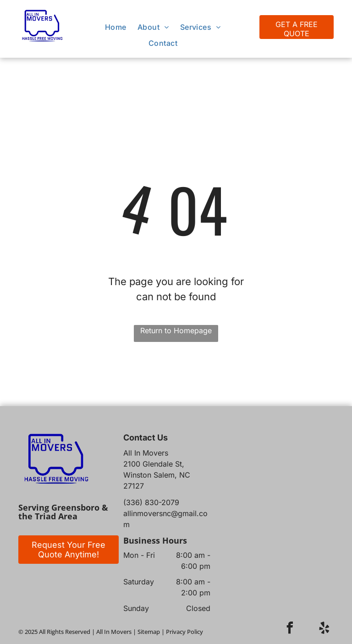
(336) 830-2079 (151, 502)
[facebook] (290, 629)
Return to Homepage (176, 330)
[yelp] (324, 629)
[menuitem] (116, 27)
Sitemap (149, 632)
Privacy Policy (184, 632)
